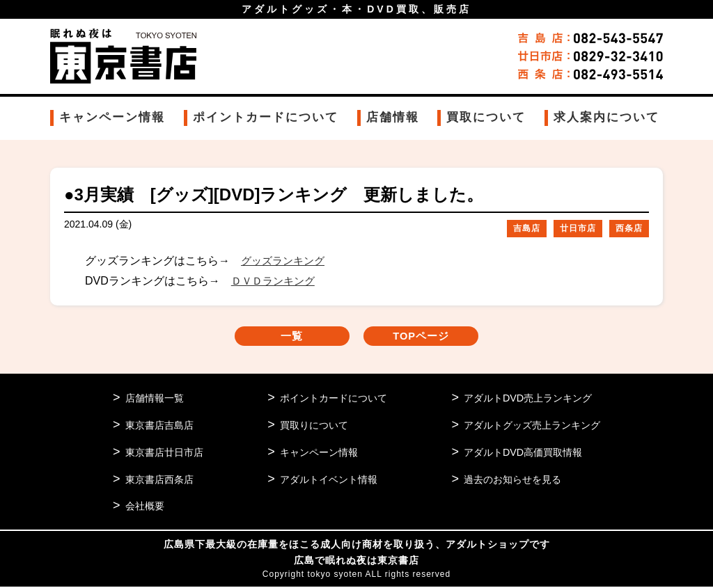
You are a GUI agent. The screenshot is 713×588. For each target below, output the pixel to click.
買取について (486, 117)
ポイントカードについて (266, 117)
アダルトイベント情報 (326, 480)
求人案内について (606, 117)
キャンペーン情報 (112, 117)
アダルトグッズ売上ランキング (527, 426)
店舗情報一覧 (157, 399)
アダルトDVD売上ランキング (523, 399)
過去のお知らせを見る (506, 480)
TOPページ (433, 337)
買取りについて (310, 426)
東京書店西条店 (162, 480)
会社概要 (146, 508)
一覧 (280, 337)
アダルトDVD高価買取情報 (517, 453)
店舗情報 (393, 117)
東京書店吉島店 (162, 426)
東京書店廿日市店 (167, 453)
